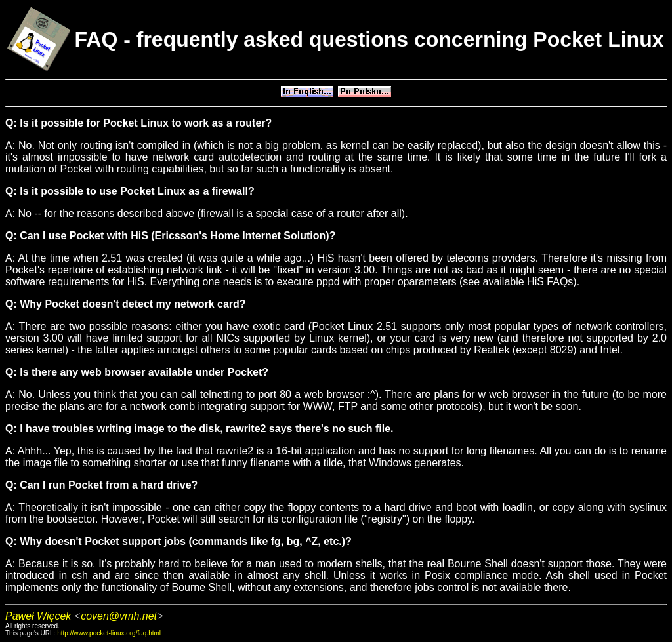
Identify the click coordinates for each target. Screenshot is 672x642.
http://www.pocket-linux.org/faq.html (109, 633)
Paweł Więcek (38, 616)
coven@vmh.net (119, 616)
